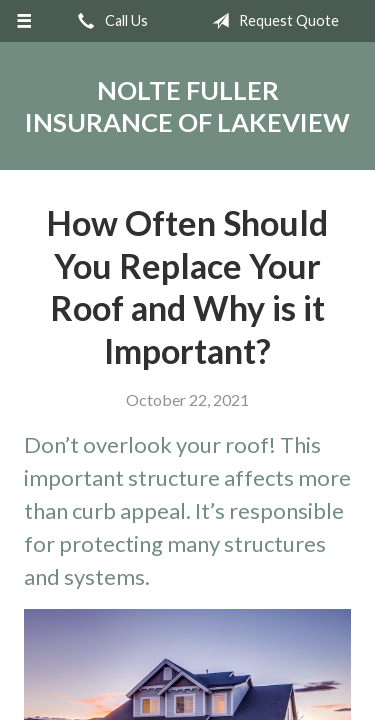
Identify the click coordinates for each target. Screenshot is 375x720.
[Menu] (24, 21)
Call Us (109, 21)
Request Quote (271, 21)
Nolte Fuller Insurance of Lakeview (187, 106)
